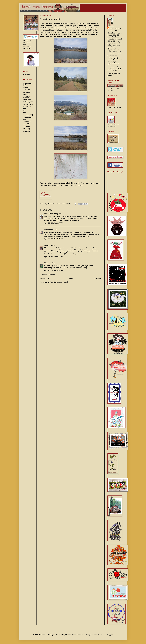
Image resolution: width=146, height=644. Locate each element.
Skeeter (47, 263)
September (28, 83)
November (27, 111)
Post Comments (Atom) (59, 282)
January (26, 104)
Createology (49, 229)
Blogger (110, 635)
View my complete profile (114, 75)
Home (71, 279)
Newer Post (45, 279)
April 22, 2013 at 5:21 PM (54, 239)
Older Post (97, 279)
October (26, 115)
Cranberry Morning (51, 214)
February (27, 102)
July (25, 90)
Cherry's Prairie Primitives (56, 204)
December (27, 107)
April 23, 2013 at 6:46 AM (54, 257)
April (25, 97)
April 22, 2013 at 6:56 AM (54, 223)
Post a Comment (48, 275)
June (25, 92)
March (26, 99)
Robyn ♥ (47, 245)
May (25, 95)
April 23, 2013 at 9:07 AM (54, 270)
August (26, 87)
